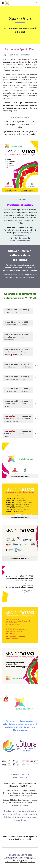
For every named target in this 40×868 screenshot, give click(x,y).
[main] (20, 20)
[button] (3, 3)
